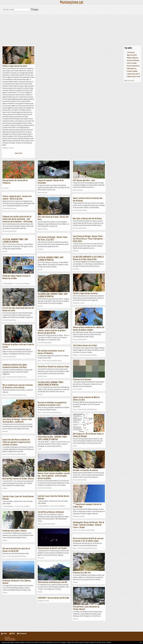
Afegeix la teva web (129, 81)
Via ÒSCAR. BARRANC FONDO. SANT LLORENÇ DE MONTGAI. (15, 240)
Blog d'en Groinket (132, 55)
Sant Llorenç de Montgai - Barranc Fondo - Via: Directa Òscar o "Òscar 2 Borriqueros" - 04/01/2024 (89, 239)
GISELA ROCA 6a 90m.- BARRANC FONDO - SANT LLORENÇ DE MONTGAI (53, 438)
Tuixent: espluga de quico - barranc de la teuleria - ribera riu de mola (17, 197)
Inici (5, 634)
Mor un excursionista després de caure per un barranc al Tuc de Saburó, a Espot (88, 539)
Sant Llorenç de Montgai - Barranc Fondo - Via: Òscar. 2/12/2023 (53, 238)
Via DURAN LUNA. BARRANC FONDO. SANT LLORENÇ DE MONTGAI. (53, 295)
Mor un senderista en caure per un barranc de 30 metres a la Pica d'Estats (18, 386)
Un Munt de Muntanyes (133, 60)
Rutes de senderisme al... (134, 66)
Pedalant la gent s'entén (134, 76)
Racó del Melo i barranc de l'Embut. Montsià (18, 478)
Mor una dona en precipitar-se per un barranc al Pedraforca (51, 352)
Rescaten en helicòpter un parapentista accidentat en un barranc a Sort (52, 404)
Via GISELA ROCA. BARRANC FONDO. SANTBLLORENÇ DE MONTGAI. (51, 383)
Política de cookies (10, 639)
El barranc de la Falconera (82, 379)
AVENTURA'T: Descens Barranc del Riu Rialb (53, 598)
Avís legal (7, 637)
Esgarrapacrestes (132, 68)
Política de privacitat (10, 640)
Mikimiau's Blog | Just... (133, 58)
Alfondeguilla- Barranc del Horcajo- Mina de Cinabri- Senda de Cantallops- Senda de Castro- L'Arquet (89, 525)
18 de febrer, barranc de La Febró (85, 345)
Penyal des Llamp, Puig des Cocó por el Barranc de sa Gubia (16, 277)
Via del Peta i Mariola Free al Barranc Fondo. (54, 367)
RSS (12, 634)
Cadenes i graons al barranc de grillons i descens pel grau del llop (52, 332)
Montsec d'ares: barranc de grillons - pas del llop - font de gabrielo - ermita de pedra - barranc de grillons (54, 476)
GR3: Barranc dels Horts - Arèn (84, 180)
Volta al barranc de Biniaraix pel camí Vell (52, 582)
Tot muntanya (131, 52)
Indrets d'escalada (132, 63)
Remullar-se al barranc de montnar (85, 470)
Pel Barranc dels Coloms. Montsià (14, 531)
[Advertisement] (71, 30)
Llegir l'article (18, 153)
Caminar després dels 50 (133, 74)
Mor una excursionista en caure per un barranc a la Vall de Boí (16, 550)
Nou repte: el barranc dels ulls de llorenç (87, 218)
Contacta (22, 634)
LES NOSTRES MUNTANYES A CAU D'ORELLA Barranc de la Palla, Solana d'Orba (88, 258)
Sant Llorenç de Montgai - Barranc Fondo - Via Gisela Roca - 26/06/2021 (18, 420)
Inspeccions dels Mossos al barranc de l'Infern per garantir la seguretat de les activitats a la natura (16, 442)
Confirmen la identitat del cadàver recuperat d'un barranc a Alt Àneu (15, 366)
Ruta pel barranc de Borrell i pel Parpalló (52, 548)
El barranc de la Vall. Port (82, 573)
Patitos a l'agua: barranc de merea (15, 66)
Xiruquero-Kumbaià (132, 71)
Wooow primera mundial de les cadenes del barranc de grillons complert (89, 328)
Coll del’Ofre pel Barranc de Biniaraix (51, 512)
